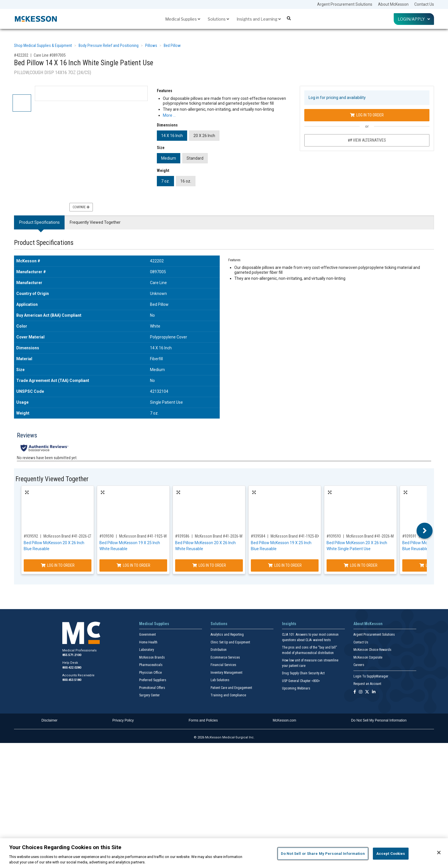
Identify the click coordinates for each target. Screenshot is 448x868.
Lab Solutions (220, 680)
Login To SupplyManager (371, 676)
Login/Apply (414, 19)
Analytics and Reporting (227, 635)
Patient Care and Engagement (231, 688)
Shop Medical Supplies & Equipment (43, 45)
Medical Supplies (183, 19)
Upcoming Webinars (296, 688)
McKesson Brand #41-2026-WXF (221, 536)
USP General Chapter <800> (301, 681)
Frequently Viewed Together (95, 222)
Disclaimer (49, 720)
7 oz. (165, 181)
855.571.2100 (72, 655)
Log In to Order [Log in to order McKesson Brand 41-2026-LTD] (58, 565)
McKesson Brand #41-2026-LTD (68, 536)
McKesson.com (285, 720)
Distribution (219, 650)
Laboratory (147, 650)
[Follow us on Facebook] (355, 692)
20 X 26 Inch (204, 136)
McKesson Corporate (368, 657)
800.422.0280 (72, 668)
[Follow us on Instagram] (361, 692)
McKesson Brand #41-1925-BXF (296, 536)
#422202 (21, 55)
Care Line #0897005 (50, 55)
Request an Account (367, 684)
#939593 (334, 536)
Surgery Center (149, 695)
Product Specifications (39, 222)
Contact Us (424, 4)
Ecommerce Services (225, 657)
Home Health (148, 642)
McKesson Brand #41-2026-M (370, 536)
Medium (169, 158)
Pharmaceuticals (151, 665)
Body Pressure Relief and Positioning (109, 45)
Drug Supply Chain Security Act (303, 673)
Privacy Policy (123, 720)
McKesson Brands (152, 657)
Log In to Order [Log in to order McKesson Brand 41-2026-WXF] (209, 565)
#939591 (409, 536)
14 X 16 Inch (172, 136)
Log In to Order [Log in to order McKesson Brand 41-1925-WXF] (133, 565)
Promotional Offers (152, 688)
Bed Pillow (172, 45)
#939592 (31, 536)
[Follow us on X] (367, 692)
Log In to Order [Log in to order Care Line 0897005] (367, 115)
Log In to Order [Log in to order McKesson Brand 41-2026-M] (361, 565)
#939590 (107, 536)
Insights (289, 624)
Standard (195, 158)
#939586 (182, 536)
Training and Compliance (228, 695)
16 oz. (186, 181)
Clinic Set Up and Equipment (230, 642)
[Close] (439, 853)
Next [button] (425, 531)
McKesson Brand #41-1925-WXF (145, 536)
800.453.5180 (72, 680)
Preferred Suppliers (153, 680)
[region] (224, 853)
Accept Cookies (391, 854)
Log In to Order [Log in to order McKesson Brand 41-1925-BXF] (285, 565)
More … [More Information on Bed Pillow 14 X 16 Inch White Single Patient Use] (169, 115)
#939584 (258, 536)
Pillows (151, 45)
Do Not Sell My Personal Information (379, 720)
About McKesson (393, 4)
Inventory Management (226, 673)
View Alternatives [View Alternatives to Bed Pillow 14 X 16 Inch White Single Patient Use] (367, 140)
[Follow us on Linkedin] (374, 692)
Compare (81, 207)
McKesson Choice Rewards (372, 650)
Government (147, 635)
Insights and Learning (259, 19)
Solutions (218, 19)
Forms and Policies (203, 720)
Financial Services (223, 665)
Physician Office (150, 673)
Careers (359, 665)
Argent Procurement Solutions (345, 4)
